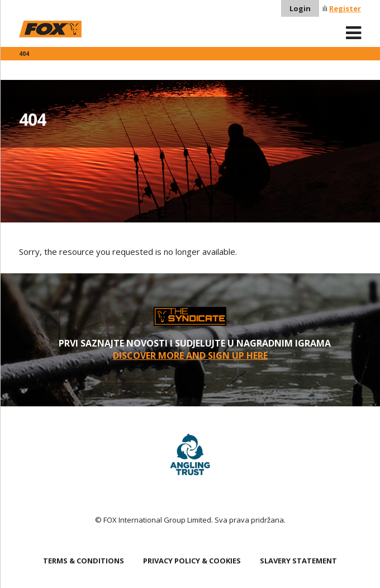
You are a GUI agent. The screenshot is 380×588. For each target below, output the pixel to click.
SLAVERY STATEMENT (298, 561)
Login (300, 8)
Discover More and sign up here (190, 355)
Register (345, 8)
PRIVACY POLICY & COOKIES (192, 561)
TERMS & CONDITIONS (84, 561)
